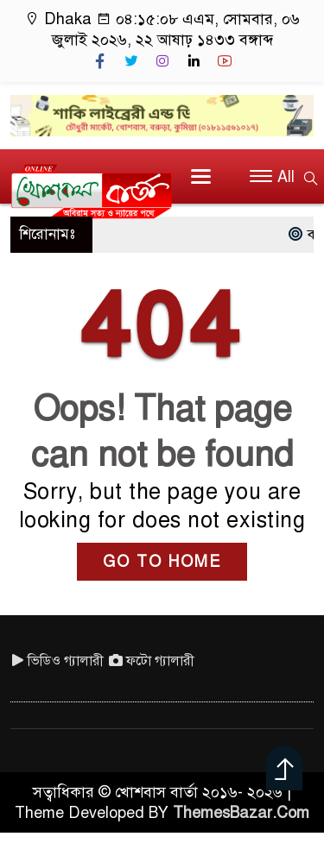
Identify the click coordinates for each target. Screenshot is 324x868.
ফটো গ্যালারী (152, 661)
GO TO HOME (162, 562)
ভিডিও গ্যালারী (57, 661)
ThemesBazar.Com (241, 813)
